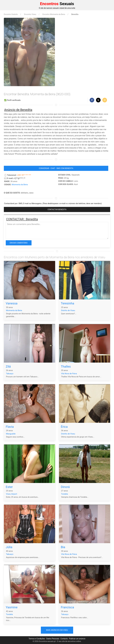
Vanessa (12, 303)
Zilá (8, 367)
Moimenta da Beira (20, 185)
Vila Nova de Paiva (69, 374)
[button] (92, 100)
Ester (9, 487)
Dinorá (65, 487)
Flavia (10, 427)
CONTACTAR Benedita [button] (57, 209)
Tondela (65, 494)
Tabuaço (10, 374)
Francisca (67, 607)
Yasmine (12, 607)
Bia (63, 547)
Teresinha (68, 303)
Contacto (64, 639)
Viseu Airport (12, 494)
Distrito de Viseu (68, 310)
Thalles (66, 367)
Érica (64, 427)
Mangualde (11, 434)
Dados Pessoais (53, 639)
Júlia (9, 547)
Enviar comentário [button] (19, 243)
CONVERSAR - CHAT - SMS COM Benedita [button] (56, 168)
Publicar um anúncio (77, 639)
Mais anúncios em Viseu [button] (57, 630)
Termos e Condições (37, 639)
